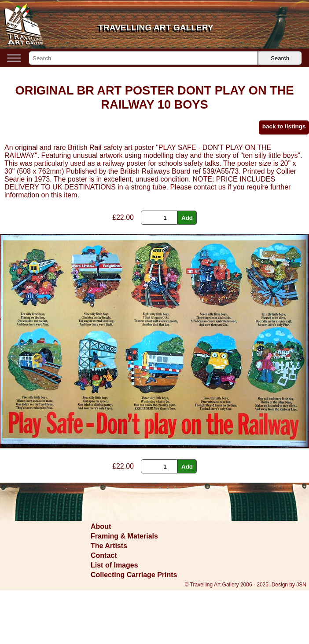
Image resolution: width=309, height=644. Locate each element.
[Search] (143, 58)
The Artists (109, 546)
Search (280, 58)
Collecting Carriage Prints (134, 575)
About (101, 526)
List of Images (114, 565)
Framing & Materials (124, 536)
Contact (104, 555)
